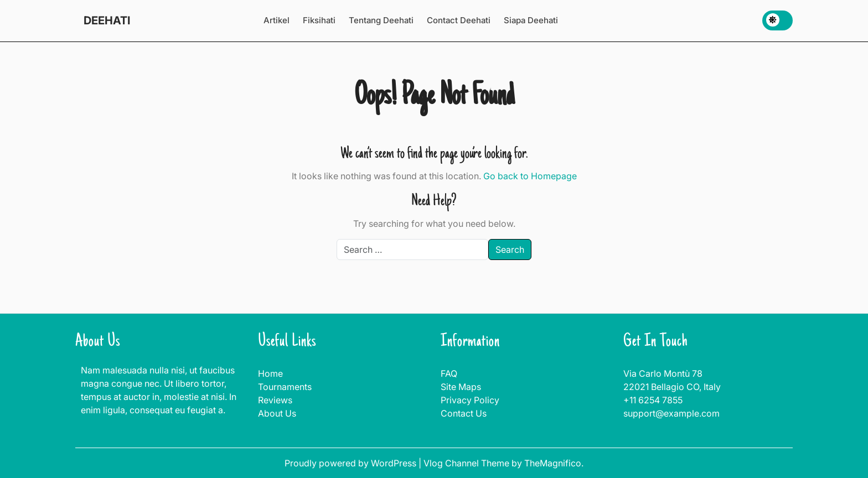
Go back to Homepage (530, 176)
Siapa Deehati (531, 20)
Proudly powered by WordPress (352, 463)
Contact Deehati (459, 20)
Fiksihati (319, 20)
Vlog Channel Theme (467, 463)
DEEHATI (107, 20)
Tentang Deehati (381, 20)
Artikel (277, 20)
